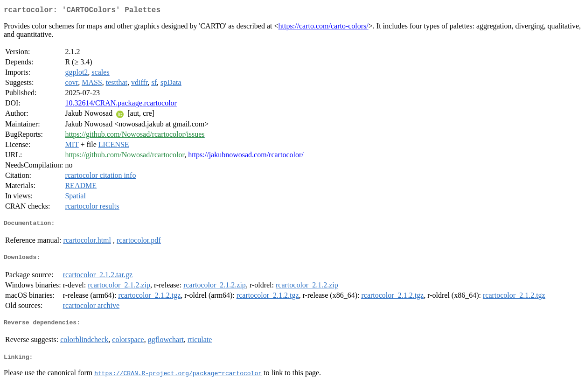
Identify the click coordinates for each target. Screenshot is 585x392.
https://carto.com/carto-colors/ (324, 28)
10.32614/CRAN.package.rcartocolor (121, 105)
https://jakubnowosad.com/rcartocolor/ (246, 157)
